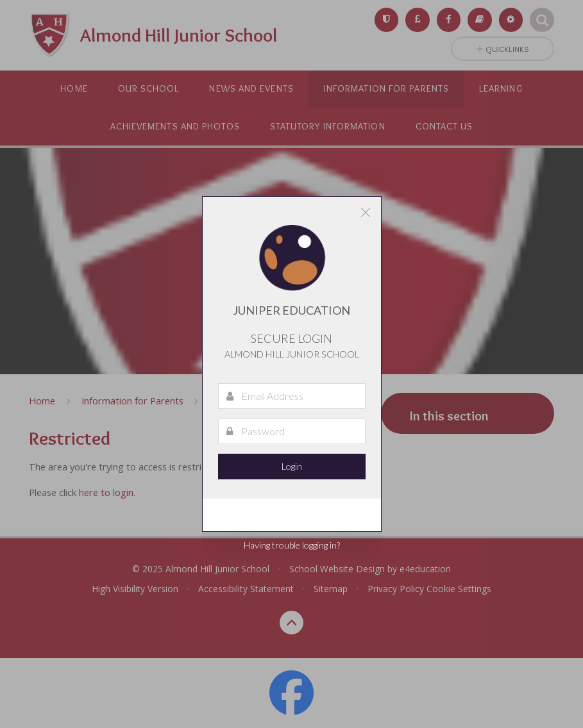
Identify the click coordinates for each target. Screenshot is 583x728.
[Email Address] (292, 396)
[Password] (292, 431)
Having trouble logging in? (292, 545)
